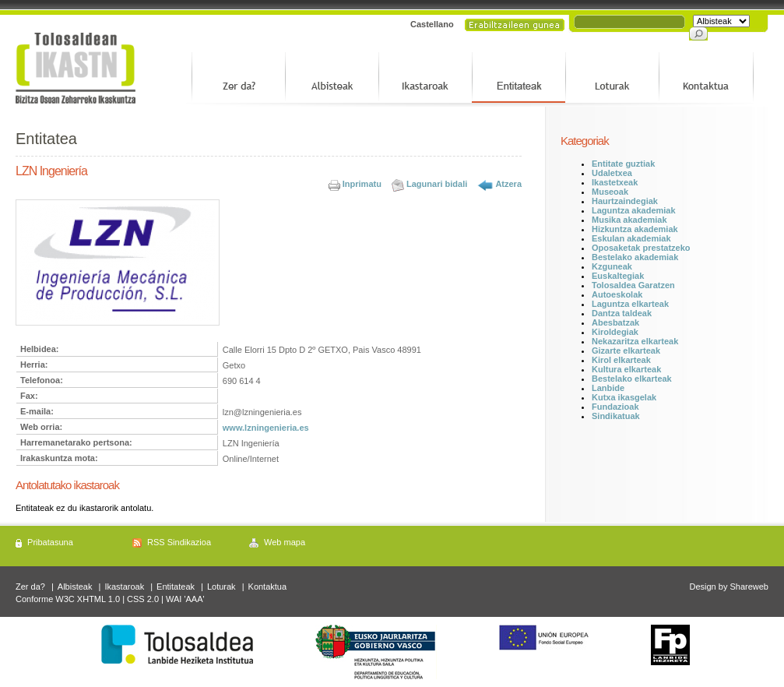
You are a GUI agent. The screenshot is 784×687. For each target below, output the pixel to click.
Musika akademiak (629, 220)
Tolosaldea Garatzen (633, 285)
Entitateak (176, 587)
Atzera (508, 184)
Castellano (432, 24)
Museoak (610, 192)
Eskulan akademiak (631, 238)
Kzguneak (612, 266)
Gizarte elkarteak (626, 351)
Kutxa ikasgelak (624, 397)
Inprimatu (362, 184)
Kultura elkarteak (626, 369)
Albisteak (75, 587)
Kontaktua (268, 587)
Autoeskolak (617, 294)
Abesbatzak (615, 322)
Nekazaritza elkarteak (635, 341)
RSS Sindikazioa (179, 542)
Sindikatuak (616, 416)
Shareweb (749, 587)
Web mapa (285, 542)
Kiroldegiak (615, 332)
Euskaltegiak (618, 276)
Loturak (221, 587)
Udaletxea (612, 173)
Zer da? (30, 587)
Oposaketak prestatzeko (641, 248)
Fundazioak (615, 407)
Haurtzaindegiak (625, 201)
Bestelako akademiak (635, 257)
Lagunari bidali (437, 184)
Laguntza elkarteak (630, 304)
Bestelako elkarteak (632, 379)
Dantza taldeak (622, 313)
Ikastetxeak (615, 182)
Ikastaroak (124, 587)
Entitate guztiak (623, 164)
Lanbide (608, 388)
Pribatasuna (50, 542)
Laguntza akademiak (634, 210)
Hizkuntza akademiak (635, 229)
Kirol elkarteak (621, 360)
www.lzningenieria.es (266, 428)
